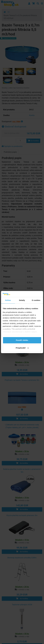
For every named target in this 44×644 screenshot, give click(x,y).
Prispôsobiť (22, 348)
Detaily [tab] (22, 300)
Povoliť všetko (22, 340)
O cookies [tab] (36, 300)
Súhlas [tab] (8, 300)
